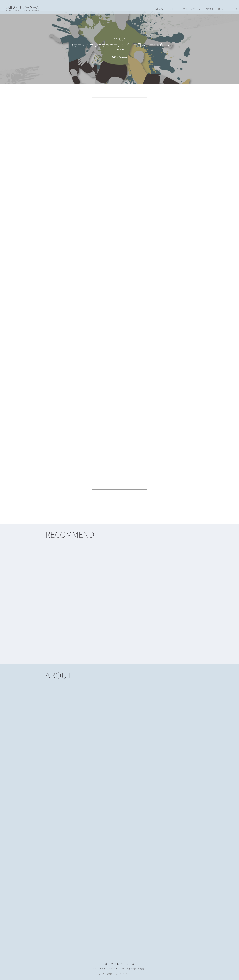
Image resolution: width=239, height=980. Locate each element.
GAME (184, 9)
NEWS (159, 9)
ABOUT (210, 9)
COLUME (197, 9)
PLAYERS (172, 9)
